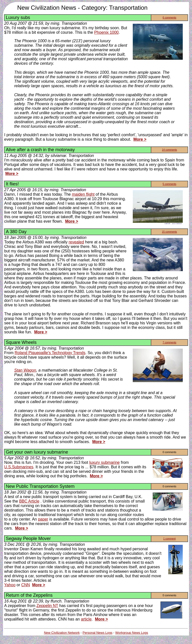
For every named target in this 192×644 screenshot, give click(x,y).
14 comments (169, 150)
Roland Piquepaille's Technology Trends (50, 353)
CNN (26, 585)
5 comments (169, 184)
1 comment (169, 539)
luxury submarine (104, 462)
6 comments (169, 18)
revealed (76, 242)
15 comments (169, 232)
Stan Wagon (25, 370)
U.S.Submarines (19, 467)
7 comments (169, 342)
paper (43, 519)
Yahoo (10, 585)
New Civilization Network (62, 633)
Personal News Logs (97, 633)
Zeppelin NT (47, 606)
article (86, 619)
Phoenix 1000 (106, 32)
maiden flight (83, 194)
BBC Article (29, 501)
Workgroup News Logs (132, 633)
